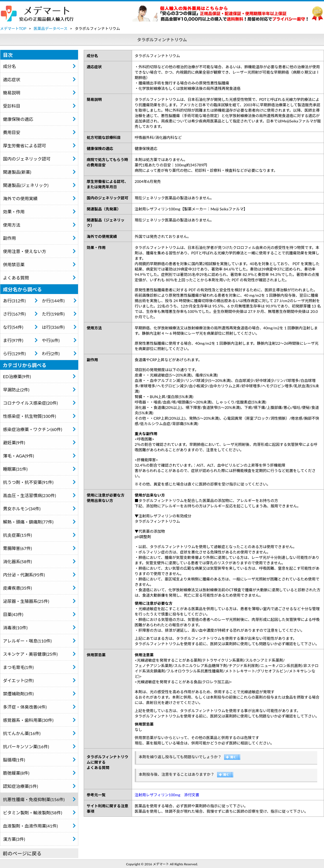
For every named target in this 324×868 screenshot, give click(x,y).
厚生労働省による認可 (25, 146)
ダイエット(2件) (18, 680)
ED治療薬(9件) (17, 376)
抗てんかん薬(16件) (22, 733)
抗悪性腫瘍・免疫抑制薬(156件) (34, 799)
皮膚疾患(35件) (17, 588)
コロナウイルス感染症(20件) (30, 403)
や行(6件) (51, 340)
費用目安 (12, 132)
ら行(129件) (14, 353)
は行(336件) (53, 327)
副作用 (9, 238)
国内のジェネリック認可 (27, 159)
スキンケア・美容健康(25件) (30, 654)
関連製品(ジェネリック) (26, 185)
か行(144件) (53, 301)
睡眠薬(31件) (15, 469)
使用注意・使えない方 (25, 251)
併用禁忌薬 (14, 264)
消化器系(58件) (17, 561)
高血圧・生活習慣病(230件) (29, 495)
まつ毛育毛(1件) (18, 667)
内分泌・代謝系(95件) (24, 575)
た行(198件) (53, 314)
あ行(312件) (14, 301)
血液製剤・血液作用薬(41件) (30, 826)
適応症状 (12, 79)
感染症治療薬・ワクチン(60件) (33, 429)
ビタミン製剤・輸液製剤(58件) (33, 813)
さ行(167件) (14, 314)
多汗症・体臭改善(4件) (25, 707)
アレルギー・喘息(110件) (27, 641)
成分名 (9, 66)
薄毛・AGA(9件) (18, 456)
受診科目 (12, 106)
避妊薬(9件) (14, 442)
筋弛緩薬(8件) (16, 773)
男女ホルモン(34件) (22, 509)
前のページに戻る (22, 853)
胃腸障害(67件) (17, 548)
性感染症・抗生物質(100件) (29, 416)
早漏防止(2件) (16, 390)
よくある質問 (16, 278)
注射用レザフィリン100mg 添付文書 (167, 795)
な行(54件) (13, 327)
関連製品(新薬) (17, 172)
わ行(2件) (51, 353)
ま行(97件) (13, 340)
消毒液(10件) (15, 628)
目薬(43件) (13, 614)
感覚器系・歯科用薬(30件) (28, 720)
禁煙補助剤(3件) (18, 694)
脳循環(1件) (14, 760)
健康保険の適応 (18, 119)
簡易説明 (12, 93)
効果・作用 (14, 212)
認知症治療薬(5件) (21, 786)
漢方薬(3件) (14, 839)
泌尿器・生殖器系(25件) (26, 601)
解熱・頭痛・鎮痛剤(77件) (28, 522)
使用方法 (12, 225)
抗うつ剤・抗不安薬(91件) (28, 482)
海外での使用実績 (20, 198)
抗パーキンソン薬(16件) (26, 746)
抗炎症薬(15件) (17, 535)
